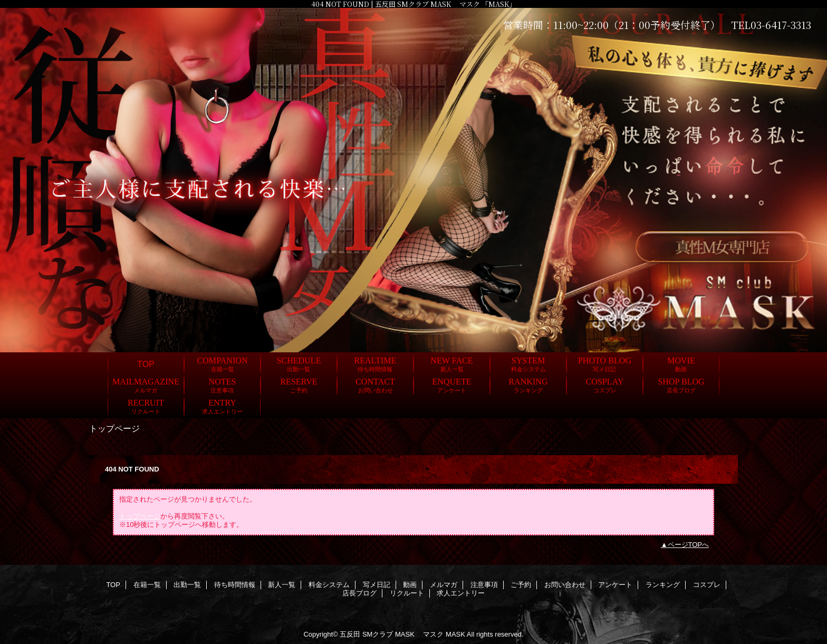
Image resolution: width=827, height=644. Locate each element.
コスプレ (707, 585)
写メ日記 (377, 585)
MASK (455, 634)
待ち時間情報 (235, 585)
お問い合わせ (565, 585)
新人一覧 (282, 585)
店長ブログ (359, 593)
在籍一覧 (147, 585)
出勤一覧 (187, 585)
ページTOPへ (689, 545)
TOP (146, 364)
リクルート (407, 593)
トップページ (140, 516)
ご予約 (521, 585)
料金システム (329, 585)
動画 (410, 585)
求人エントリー (461, 593)
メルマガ (444, 585)
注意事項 (484, 585)
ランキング (663, 585)
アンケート (615, 585)
